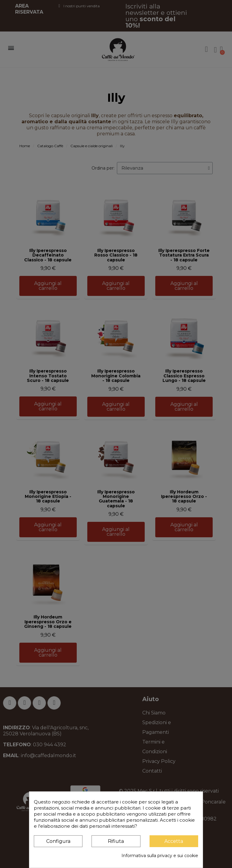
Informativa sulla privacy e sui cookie (160, 856)
